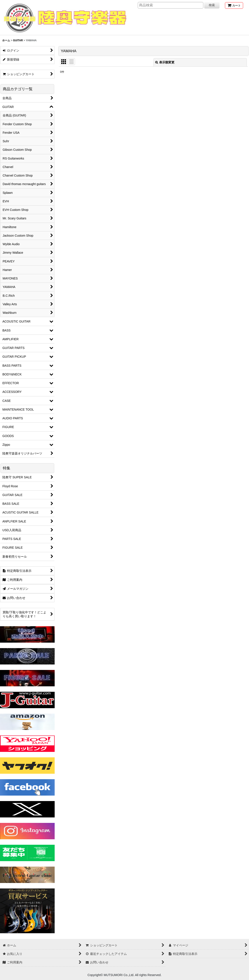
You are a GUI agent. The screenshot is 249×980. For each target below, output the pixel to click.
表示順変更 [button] (165, 62)
